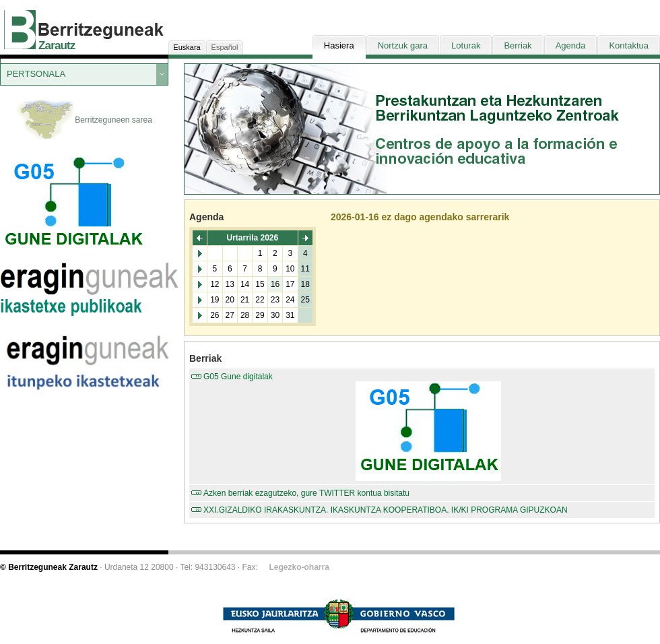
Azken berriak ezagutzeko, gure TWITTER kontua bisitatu (306, 493)
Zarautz (57, 45)
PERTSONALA (36, 74)
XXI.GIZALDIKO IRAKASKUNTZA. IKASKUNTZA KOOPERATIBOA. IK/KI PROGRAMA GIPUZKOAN (386, 510)
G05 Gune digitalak (428, 426)
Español (225, 47)
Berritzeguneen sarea (84, 121)
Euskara (187, 47)
